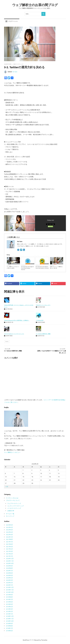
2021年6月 (9, 544)
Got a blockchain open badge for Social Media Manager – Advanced (27, 268)
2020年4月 (9, 578)
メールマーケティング (14, 508)
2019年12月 (10, 587)
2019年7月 (9, 599)
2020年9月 (9, 566)
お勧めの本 (11, 511)
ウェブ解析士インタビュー (12, 452)
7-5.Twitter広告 (40, 320)
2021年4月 (9, 549)
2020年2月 (9, 583)
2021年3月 (9, 551)
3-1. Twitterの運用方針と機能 (43, 334)
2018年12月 (10, 616)
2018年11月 (10, 619)
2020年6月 (9, 573)
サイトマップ (10, 516)
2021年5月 (9, 547)
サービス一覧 (10, 514)
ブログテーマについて (13, 500)
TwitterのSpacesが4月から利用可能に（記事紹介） (17, 320)
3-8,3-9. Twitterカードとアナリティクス (14, 334)
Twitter (7, 341)
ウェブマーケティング (15, 264)
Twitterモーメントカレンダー (43, 305)
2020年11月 (10, 561)
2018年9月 (9, 623)
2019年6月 (9, 602)
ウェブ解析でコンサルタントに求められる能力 (13, 267)
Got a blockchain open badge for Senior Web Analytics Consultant (42, 267)
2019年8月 (9, 597)
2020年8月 (9, 568)
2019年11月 (10, 590)
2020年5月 (9, 575)
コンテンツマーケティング (16, 506)
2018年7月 (9, 628)
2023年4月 (9, 527)
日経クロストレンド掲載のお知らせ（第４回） (56, 267)
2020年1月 (9, 585)
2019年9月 (9, 595)
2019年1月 (9, 614)
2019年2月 (9, 611)
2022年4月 (9, 532)
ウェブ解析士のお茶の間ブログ (35, 5)
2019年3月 (9, 609)
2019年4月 (9, 607)
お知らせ (32, 264)
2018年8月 (9, 626)
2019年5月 (9, 604)
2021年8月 (9, 539)
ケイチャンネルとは (12, 498)
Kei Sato (15, 72)
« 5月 (7, 487)
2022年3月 (9, 535)
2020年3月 (9, 580)
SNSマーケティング (18, 64)
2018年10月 (10, 621)
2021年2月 (9, 554)
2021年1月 (9, 556)
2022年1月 (9, 537)
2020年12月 (10, 559)
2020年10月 (10, 563)
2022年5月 (9, 530)
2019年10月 (10, 592)
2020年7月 (9, 571)
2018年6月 (9, 631)
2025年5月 (9, 525)
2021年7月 (9, 542)
